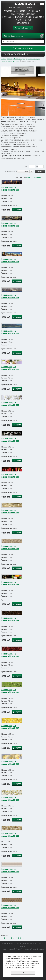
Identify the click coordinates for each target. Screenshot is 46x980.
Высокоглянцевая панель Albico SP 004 (10, 296)
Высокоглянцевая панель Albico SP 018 (10, 763)
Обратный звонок (23, 28)
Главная (4, 59)
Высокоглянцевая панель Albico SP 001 (10, 189)
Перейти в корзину (43, 36)
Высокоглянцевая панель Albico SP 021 (10, 870)
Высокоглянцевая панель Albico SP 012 (10, 547)
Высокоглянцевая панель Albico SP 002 (10, 224)
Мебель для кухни (19, 59)
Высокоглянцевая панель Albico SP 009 (10, 440)
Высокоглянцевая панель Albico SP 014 (10, 619)
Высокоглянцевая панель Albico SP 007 (10, 368)
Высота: (4, 199)
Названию (38, 177)
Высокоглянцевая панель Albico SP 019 (10, 799)
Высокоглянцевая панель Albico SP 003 (10, 260)
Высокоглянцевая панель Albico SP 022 (10, 906)
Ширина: (4, 196)
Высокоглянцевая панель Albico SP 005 (10, 332)
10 (23, 938)
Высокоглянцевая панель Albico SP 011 (10, 511)
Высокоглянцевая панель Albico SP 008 (10, 404)
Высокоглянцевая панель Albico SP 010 (10, 476)
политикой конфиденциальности (17, 968)
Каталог (10, 59)
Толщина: (5, 201)
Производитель (11, 171)
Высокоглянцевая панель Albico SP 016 (10, 691)
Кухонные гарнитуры (33, 59)
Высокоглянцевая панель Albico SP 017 (10, 727)
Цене (28, 177)
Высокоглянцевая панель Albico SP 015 (10, 655)
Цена (25, 166)
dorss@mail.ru (23, 23)
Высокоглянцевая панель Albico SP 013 (10, 583)
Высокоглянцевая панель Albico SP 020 (10, 835)
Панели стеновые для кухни (10, 61)
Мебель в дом (24, 4)
